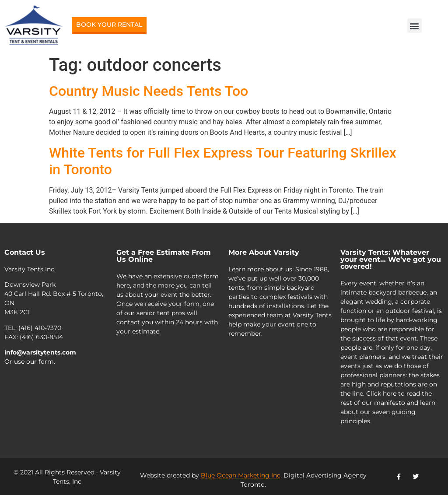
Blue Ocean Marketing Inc (241, 475)
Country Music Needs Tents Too (149, 91)
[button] (415, 26)
